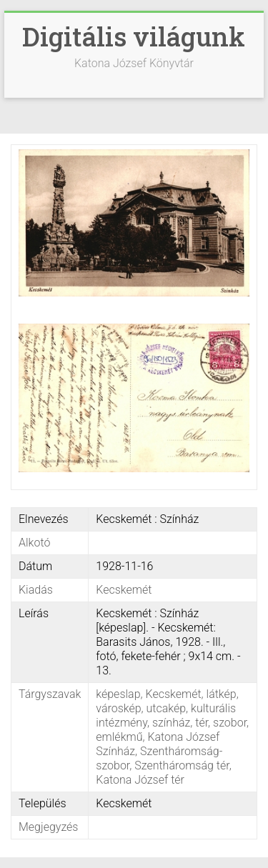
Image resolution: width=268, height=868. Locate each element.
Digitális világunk (134, 36)
